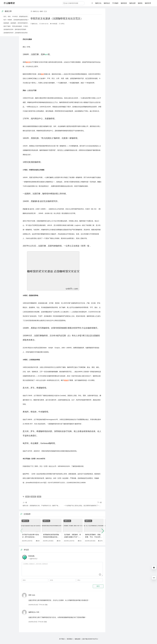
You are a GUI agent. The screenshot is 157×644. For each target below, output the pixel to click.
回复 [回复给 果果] (46, 605)
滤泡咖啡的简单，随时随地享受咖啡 (121, 29)
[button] (103, 531)
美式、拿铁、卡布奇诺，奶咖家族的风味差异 (124, 16)
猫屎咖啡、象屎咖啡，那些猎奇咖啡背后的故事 (125, 23)
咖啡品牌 (132, 3)
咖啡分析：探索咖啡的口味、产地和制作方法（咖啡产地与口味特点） (42, 506)
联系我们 (70, 639)
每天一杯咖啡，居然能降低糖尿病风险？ (123, 20)
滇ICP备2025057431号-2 (90, 639)
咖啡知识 (107, 3)
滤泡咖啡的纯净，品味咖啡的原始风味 (122, 33)
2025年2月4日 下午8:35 (36, 622)
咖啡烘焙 (124, 3)
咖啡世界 (148, 3)
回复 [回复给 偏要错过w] (45, 622)
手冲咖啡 (115, 3)
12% (154, 578)
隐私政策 (78, 639)
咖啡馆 (28, 32)
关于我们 (62, 639)
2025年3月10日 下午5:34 (36, 605)
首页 (31, 11)
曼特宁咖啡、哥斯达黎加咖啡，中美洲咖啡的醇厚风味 (127, 26)
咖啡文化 (98, 3)
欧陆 (24, 32)
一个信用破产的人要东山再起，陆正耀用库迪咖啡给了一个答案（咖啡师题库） (83, 506)
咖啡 (41, 11)
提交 (98, 586)
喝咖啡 (66, 380)
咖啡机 (140, 3)
